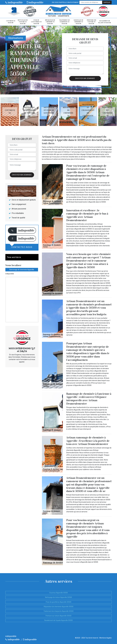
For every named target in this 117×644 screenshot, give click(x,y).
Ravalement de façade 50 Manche (105, 22)
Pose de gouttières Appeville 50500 (59, 602)
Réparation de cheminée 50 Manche (50, 22)
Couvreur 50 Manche (11, 22)
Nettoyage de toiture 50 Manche (23, 22)
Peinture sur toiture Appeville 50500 (58, 616)
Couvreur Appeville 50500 (58, 593)
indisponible (14, 2)
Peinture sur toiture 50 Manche (91, 22)
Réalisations (16, 38)
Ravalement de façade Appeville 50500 (58, 620)
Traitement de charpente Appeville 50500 (58, 611)
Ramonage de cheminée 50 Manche (78, 22)
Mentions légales (106, 638)
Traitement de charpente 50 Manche (64, 22)
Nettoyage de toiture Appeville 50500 (58, 597)
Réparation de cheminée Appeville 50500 (59, 607)
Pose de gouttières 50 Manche (36, 22)
